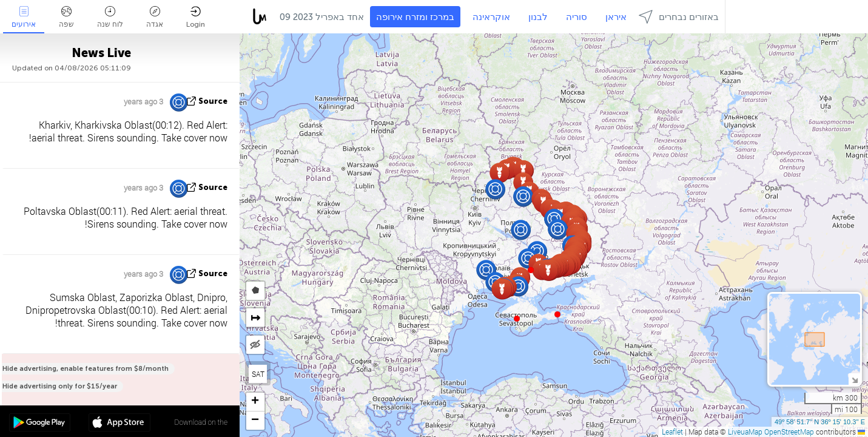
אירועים (24, 17)
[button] (557, 314)
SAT (258, 374)
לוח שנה (110, 17)
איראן (616, 17)
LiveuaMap (745, 432)
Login (196, 17)
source (213, 101)
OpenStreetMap (789, 432)
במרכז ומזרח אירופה (415, 17)
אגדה (155, 17)
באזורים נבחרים (679, 17)
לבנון (538, 17)
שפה (66, 17)
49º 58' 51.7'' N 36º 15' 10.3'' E (820, 422)
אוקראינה (491, 17)
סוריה (577, 17)
